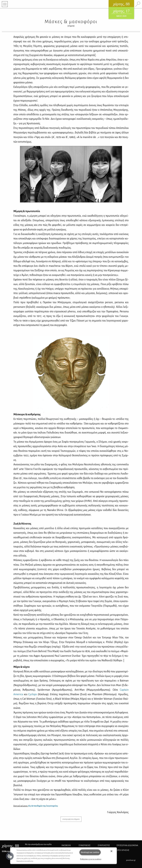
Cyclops (33, 694)
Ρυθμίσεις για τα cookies (91, 859)
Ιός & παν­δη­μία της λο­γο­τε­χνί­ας (43, 806)
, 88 (10, 846)
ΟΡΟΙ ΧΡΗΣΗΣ (123, 850)
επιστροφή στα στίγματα (71, 819)
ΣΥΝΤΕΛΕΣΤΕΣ (104, 845)
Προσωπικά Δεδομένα (127, 845)
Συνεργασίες (85, 845)
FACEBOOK (66, 845)
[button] (10, 856)
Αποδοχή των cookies (90, 852)
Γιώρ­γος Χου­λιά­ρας (118, 812)
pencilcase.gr (131, 860)
